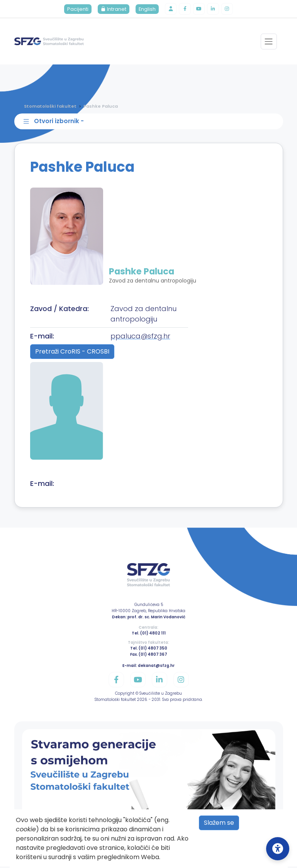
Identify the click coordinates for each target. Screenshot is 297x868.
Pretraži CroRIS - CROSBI (72, 353)
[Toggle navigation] (269, 42)
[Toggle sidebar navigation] (150, 123)
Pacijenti (76, 9)
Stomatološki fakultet (50, 107)
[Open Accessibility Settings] (278, 849)
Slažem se (219, 823)
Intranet (112, 9)
